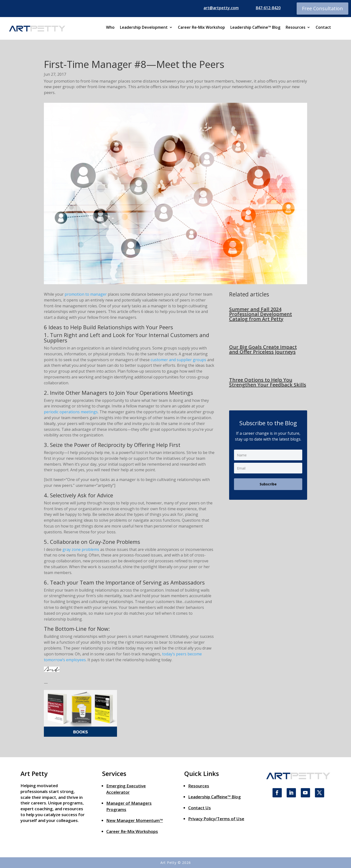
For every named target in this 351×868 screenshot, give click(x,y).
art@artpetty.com (221, 8)
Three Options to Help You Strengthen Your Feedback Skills (268, 382)
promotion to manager (86, 294)
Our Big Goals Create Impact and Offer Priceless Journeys (263, 349)
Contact (323, 28)
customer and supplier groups (178, 360)
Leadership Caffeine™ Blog (255, 28)
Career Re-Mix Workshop (201, 28)
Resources (296, 28)
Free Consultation (322, 8)
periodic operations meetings (71, 412)
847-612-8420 (268, 8)
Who (110, 28)
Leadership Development (144, 28)
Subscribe (268, 484)
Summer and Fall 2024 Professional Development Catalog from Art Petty (261, 314)
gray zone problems (81, 549)
